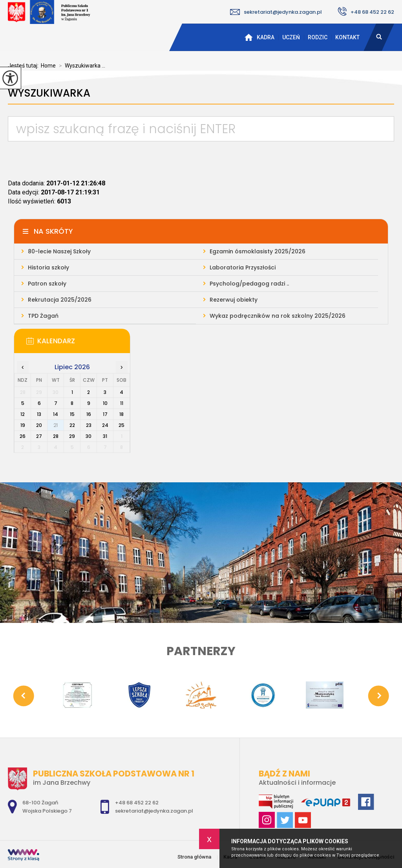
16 (89, 414)
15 (72, 414)
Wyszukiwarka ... (80, 66)
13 (39, 414)
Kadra (266, 37)
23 (89, 425)
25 (122, 425)
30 (89, 436)
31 (105, 436)
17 (105, 414)
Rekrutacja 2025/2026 (60, 300)
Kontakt (347, 37)
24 (105, 425)
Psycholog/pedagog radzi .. (249, 284)
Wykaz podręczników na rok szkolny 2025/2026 (278, 316)
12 (23, 414)
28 (56, 436)
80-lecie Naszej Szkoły (59, 251)
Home (48, 66)
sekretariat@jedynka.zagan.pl (276, 12)
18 (122, 414)
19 (23, 425)
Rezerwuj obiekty (234, 300)
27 (39, 436)
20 (39, 425)
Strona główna (249, 37)
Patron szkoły (47, 284)
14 (56, 414)
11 (122, 403)
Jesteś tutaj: (24, 66)
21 (56, 425)
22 (72, 425)
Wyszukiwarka (49, 93)
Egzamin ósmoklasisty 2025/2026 (258, 251)
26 (23, 436)
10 (105, 403)
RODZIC (318, 37)
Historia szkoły (48, 267)
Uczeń (291, 37)
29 (72, 436)
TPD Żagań (43, 316)
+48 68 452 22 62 (366, 11)
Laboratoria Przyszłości (243, 267)
